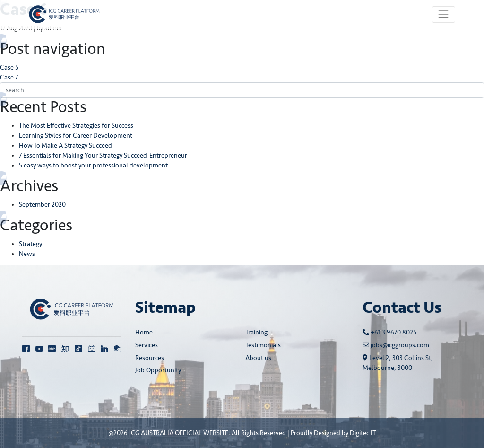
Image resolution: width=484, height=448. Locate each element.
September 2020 (42, 205)
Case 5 (9, 67)
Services (147, 345)
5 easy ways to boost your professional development (93, 165)
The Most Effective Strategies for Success (76, 126)
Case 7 (9, 77)
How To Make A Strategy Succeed (65, 145)
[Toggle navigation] (444, 14)
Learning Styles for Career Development (76, 136)
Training (256, 332)
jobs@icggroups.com (396, 345)
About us (258, 358)
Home (144, 332)
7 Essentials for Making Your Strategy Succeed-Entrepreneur (103, 155)
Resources (150, 358)
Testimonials (263, 345)
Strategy (30, 244)
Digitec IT (363, 433)
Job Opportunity (158, 370)
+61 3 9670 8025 (389, 332)
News (27, 254)
